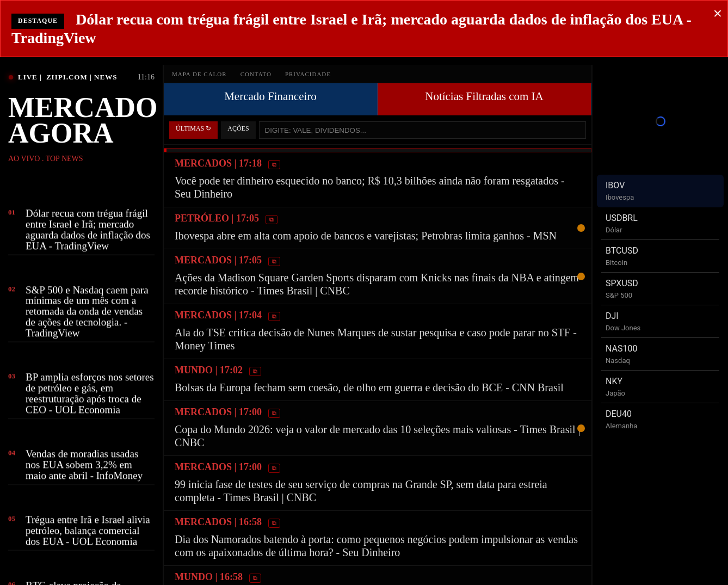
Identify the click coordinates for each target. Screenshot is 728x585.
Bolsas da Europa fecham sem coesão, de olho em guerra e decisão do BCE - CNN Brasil (369, 387)
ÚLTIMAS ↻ (193, 128)
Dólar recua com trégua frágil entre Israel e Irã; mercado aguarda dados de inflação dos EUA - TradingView (88, 231)
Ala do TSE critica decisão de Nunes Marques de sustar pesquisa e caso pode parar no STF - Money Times (376, 339)
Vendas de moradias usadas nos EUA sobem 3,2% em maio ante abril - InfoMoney (84, 467)
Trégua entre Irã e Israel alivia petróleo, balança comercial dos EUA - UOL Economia (88, 532)
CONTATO (256, 74)
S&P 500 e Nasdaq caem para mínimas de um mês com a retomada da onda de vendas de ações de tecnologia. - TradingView (87, 313)
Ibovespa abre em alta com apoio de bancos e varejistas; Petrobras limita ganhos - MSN (366, 236)
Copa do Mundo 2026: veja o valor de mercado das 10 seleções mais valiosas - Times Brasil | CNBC (378, 436)
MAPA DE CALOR (199, 74)
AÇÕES (238, 128)
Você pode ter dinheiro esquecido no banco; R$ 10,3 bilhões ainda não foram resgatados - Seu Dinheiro (370, 187)
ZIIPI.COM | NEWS (82, 77)
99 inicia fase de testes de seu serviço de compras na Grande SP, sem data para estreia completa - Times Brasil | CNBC (361, 491)
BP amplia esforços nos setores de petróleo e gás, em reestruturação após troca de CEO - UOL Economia (90, 395)
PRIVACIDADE (308, 74)
